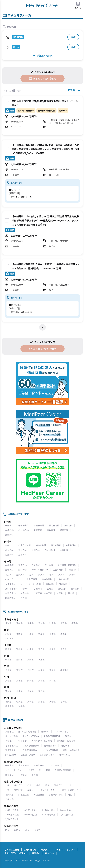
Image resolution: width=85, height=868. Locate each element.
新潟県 (8, 649)
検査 (29, 785)
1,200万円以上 (30, 810)
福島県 (75, 623)
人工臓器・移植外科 (67, 565)
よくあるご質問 (12, 850)
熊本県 (41, 702)
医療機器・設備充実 (66, 741)
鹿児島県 (9, 706)
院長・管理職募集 (31, 746)
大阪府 (30, 670)
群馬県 (30, 634)
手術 (38, 785)
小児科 (8, 575)
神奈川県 (9, 638)
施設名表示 (65, 755)
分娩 (7, 790)
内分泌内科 (24, 530)
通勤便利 (9, 741)
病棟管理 (18, 785)
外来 (7, 785)
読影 (47, 785)
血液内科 (68, 525)
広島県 (41, 680)
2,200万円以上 (48, 815)
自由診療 (9, 799)
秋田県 (52, 623)
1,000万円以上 (12, 810)
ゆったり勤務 (11, 736)
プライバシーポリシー (65, 850)
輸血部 (71, 593)
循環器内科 (24, 525)
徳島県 (8, 691)
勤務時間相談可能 (52, 736)
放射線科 (63, 584)
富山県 (19, 649)
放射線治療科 (11, 589)
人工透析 (36, 565)
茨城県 (8, 634)
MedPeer (49, 853)
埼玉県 (41, 634)
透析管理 (58, 785)
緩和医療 (50, 584)
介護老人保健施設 (63, 770)
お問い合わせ (30, 850)
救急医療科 (32, 579)
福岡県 (8, 702)
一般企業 (22, 775)
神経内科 (9, 530)
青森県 (19, 623)
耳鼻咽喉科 (58, 570)
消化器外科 (56, 545)
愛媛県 (30, 691)
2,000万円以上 (30, 815)
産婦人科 (20, 575)
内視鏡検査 (24, 795)
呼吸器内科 (39, 525)
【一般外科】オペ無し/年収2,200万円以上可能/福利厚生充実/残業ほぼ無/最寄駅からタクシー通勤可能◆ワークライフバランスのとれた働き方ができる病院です (46, 220)
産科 (31, 575)
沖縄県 (21, 706)
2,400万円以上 (67, 815)
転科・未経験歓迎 (71, 750)
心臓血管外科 (25, 545)
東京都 (64, 634)
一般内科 (9, 525)
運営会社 (36, 853)
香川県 (19, 691)
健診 (48, 770)
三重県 (41, 659)
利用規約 (45, 850)
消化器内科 (54, 525)
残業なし (69, 736)
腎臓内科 (22, 565)
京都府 (19, 670)
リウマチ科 (10, 584)
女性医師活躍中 (30, 750)
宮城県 (41, 623)
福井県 (41, 649)
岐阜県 (8, 659)
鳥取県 (8, 680)
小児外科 (9, 550)
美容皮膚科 (10, 593)
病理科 (60, 593)
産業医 (50, 589)
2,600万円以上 (12, 819)
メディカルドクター (47, 790)
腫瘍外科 (9, 570)
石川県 (30, 649)
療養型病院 (24, 765)
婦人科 (41, 575)
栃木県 (19, 634)
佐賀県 (19, 702)
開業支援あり (50, 746)
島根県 (19, 680)
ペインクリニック (14, 579)
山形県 (64, 623)
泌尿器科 (72, 570)
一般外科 (9, 545)
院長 (7, 830)
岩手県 (30, 623)
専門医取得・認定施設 (42, 741)
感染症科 (51, 530)
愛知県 (30, 659)
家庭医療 (38, 530)
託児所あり (66, 746)
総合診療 (22, 570)
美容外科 (25, 593)
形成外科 (36, 550)
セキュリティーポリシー (16, 853)
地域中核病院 (11, 746)
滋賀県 (8, 670)
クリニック (54, 765)
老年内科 (49, 565)
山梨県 (52, 649)
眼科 (51, 575)
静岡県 (19, 659)
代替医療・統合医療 (43, 593)
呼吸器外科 (41, 545)
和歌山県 (65, 670)
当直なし (45, 731)
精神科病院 (39, 765)
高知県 (41, 691)
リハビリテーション (15, 770)
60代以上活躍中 (28, 755)
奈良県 (52, 670)
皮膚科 (61, 575)
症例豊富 (22, 741)
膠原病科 (64, 530)
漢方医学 (75, 589)
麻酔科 (72, 575)
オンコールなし (61, 731)
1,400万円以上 (48, 810)
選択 (73, 37)
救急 (69, 785)
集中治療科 (47, 579)
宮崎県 (64, 702)
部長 (27, 830)
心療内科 (38, 589)
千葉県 (52, 634)
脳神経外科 (71, 545)
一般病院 (9, 765)
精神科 (26, 589)
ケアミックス (35, 770)
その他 (24, 598)
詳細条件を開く (42, 55)
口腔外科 (9, 555)
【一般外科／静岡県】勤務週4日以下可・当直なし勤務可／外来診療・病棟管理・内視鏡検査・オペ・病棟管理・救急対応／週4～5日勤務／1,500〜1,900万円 (45, 149)
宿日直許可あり (47, 755)
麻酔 (70, 795)
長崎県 (30, 702)
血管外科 (22, 555)
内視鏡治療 (39, 795)
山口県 (52, 680)
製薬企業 (9, 775)
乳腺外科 (64, 550)
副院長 (17, 830)
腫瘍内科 (9, 535)
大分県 (52, 702)
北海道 (8, 623)
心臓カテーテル (56, 795)
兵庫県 (41, 670)
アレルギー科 (63, 579)
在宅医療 (9, 565)
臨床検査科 (10, 598)
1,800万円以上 (12, 815)
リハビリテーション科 (31, 584)
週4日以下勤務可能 (27, 731)
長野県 (64, 649)
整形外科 (22, 550)
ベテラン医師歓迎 (50, 750)
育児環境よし (11, 750)
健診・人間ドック (40, 570)
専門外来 (9, 795)
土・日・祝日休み (31, 736)
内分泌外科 (50, 550)
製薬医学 (62, 589)
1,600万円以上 (67, 810)
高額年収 (9, 731)
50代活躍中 (11, 755)
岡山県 (30, 680)
